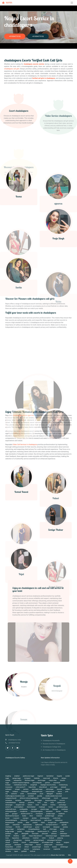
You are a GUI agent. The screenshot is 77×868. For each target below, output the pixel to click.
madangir (42, 807)
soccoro (62, 800)
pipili (24, 836)
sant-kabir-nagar (37, 789)
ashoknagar (64, 847)
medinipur (65, 809)
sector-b (8, 807)
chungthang (18, 840)
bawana (59, 789)
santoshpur (62, 805)
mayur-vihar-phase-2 (36, 836)
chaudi (8, 842)
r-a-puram (16, 818)
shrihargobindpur (11, 811)
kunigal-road (52, 823)
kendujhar (18, 845)
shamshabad (31, 807)
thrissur (16, 842)
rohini (44, 838)
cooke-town (57, 818)
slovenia (8, 851)
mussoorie (9, 787)
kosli (37, 805)
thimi (31, 816)
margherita (24, 811)
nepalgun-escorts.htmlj (48, 785)
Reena (19, 232)
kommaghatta (45, 818)
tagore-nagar (10, 829)
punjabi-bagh (37, 847)
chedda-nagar (30, 831)
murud (24, 842)
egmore (26, 849)
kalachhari (16, 825)
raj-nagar (34, 809)
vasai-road (47, 778)
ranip (52, 803)
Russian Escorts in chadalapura (54, 744)
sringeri (17, 789)
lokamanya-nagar (51, 836)
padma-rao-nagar (29, 776)
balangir (22, 803)
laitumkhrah (43, 787)
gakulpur (8, 845)
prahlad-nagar (50, 816)
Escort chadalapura (19, 141)
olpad (43, 823)
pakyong (60, 838)
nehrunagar (50, 789)
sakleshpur (64, 834)
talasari (45, 805)
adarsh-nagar (45, 809)
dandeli (8, 836)
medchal (36, 838)
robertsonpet (50, 791)
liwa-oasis (35, 834)
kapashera (16, 838)
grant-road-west (36, 820)
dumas (58, 811)
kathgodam (21, 829)
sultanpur (8, 789)
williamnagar (46, 798)
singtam (66, 842)
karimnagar (42, 780)
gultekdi (24, 851)
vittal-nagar (53, 829)
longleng (8, 776)
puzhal (20, 831)
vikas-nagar (38, 800)
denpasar (57, 827)
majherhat (57, 849)
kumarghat (46, 827)
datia (27, 823)
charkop (28, 840)
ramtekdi (31, 796)
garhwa (47, 783)
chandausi (24, 820)
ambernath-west (11, 809)
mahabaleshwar (11, 803)
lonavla (47, 847)
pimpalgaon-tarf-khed (54, 840)
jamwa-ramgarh (39, 840)
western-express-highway (21, 783)
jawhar (55, 831)
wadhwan (62, 814)
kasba (24, 816)
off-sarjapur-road (47, 842)
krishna (53, 805)
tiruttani (8, 785)
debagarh (50, 794)
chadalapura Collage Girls (52, 747)
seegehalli (34, 785)
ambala (60, 816)
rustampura (36, 849)
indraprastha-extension (13, 849)
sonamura (47, 849)
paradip (40, 796)
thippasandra (27, 825)
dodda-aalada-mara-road (54, 796)
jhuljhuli (17, 776)
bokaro (30, 805)
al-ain (41, 794)
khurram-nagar (30, 780)
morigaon (27, 778)
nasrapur (26, 818)
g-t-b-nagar (54, 787)
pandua (65, 827)
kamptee (18, 800)
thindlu (18, 827)
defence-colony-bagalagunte (29, 798)
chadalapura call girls (12, 69)
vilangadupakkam (34, 829)
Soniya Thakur (56, 561)
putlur (62, 831)
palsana (54, 834)
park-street (48, 820)
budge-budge (10, 831)
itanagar (55, 809)
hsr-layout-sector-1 (52, 825)
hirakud (51, 838)
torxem (51, 807)
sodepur (15, 791)
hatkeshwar (59, 820)
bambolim (49, 811)
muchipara (39, 814)
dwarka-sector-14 (43, 831)
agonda (64, 825)
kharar (62, 829)
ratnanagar (9, 805)
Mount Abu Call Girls (58, 855)
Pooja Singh (58, 274)
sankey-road (61, 803)
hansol (38, 845)
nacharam (65, 798)
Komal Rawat (21, 523)
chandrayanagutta (37, 811)
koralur (55, 847)
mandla (8, 780)
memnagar (25, 791)
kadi (45, 829)
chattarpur (9, 827)
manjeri (35, 823)
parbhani (8, 834)
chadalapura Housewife (51, 741)
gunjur (37, 827)
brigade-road (20, 805)
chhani (27, 847)
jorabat (19, 847)
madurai (39, 816)
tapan (16, 851)
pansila (20, 823)
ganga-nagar (17, 778)
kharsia (56, 778)
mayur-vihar (53, 780)
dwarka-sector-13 (27, 814)
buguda (59, 776)
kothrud (33, 851)
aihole (58, 842)
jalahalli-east (28, 827)
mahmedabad (34, 842)
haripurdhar (9, 847)
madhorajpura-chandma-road (15, 796)
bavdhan (59, 794)
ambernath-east (37, 791)
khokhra (16, 836)
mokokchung (63, 785)
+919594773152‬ (15, 36)
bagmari (40, 776)
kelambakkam (19, 807)
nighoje (8, 840)
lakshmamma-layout (12, 816)
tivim (39, 803)
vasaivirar (28, 800)
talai (46, 803)
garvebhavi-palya (62, 807)
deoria (60, 791)
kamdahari (50, 776)
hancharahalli (32, 794)
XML (70, 855)
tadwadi (64, 787)
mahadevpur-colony (20, 785)
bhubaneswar (10, 823)
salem (7, 825)
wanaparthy (18, 780)
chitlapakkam (64, 823)
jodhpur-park (48, 845)
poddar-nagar (51, 814)
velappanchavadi (11, 798)
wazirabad (57, 783)
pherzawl (45, 834)
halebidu (37, 778)
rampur (64, 778)
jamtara (26, 789)
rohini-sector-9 (21, 787)
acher (22, 794)
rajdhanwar (39, 825)
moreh (56, 798)
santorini (14, 794)
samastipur (59, 845)
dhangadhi (25, 834)
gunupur (15, 814)
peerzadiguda (37, 783)
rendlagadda (24, 809)
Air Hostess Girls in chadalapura (54, 750)
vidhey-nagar (29, 845)
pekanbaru (26, 838)
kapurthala (32, 787)
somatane (9, 800)
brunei (7, 818)
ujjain (16, 834)
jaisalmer (31, 803)
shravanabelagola (11, 820)
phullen (34, 818)
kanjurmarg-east (51, 800)
